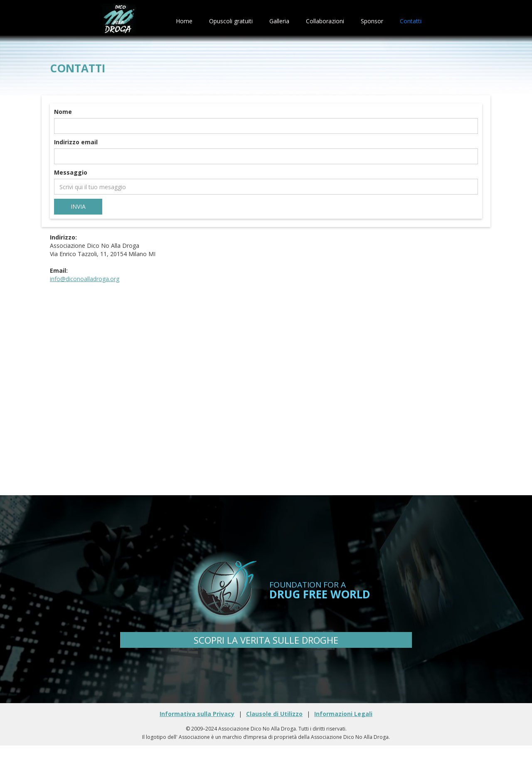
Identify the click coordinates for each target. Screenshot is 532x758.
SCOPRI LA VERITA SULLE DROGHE (266, 640)
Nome (63, 112)
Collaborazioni (325, 21)
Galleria (279, 21)
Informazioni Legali (343, 714)
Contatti (411, 21)
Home (184, 21)
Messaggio (71, 172)
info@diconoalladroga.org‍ (85, 279)
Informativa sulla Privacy (197, 714)
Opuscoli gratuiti (231, 21)
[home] (119, 21)
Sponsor (372, 21)
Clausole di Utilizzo (274, 714)
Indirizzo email (76, 142)
